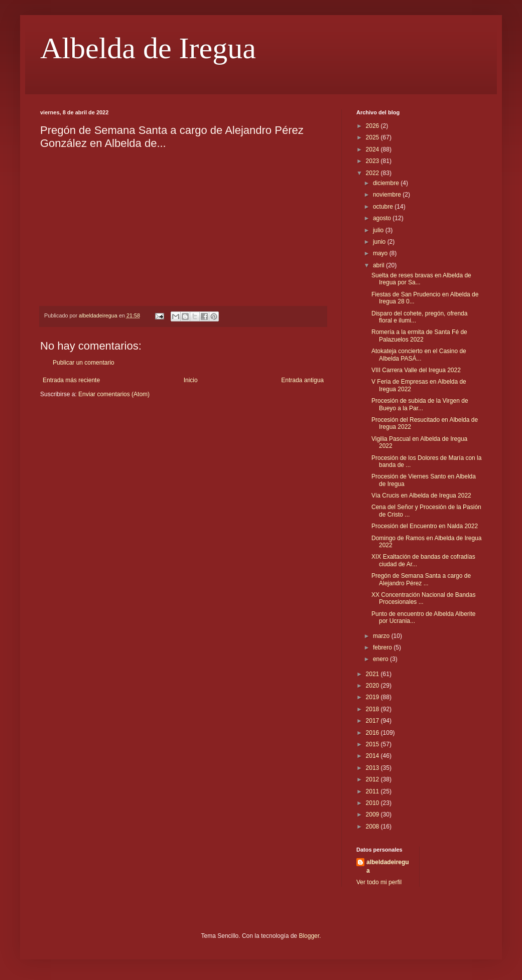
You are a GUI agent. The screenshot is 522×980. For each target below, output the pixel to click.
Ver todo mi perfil (379, 882)
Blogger (309, 936)
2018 (373, 709)
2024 (373, 149)
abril (379, 265)
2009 (373, 814)
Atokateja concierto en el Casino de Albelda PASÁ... (419, 355)
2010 (373, 803)
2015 (373, 744)
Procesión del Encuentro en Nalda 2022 (425, 526)
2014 (373, 756)
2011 (373, 791)
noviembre (388, 195)
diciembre (387, 183)
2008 (373, 827)
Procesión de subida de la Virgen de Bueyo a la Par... (420, 404)
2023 (373, 161)
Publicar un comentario (84, 363)
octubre (384, 207)
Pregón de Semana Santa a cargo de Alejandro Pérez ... (421, 579)
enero (381, 659)
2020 (373, 686)
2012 (373, 779)
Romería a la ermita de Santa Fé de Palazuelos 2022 (419, 336)
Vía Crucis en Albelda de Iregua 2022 (421, 496)
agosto (383, 218)
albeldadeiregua (388, 866)
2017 (373, 721)
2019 (373, 697)
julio (379, 230)
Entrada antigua (302, 380)
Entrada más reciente (71, 380)
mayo (381, 253)
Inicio (191, 380)
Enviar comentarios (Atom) (114, 394)
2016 (373, 733)
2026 (373, 126)
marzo (382, 636)
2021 (373, 674)
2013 (373, 768)
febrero (383, 647)
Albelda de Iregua (148, 48)
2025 (373, 137)
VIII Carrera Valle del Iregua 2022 (416, 370)
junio (380, 242)
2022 (373, 173)
